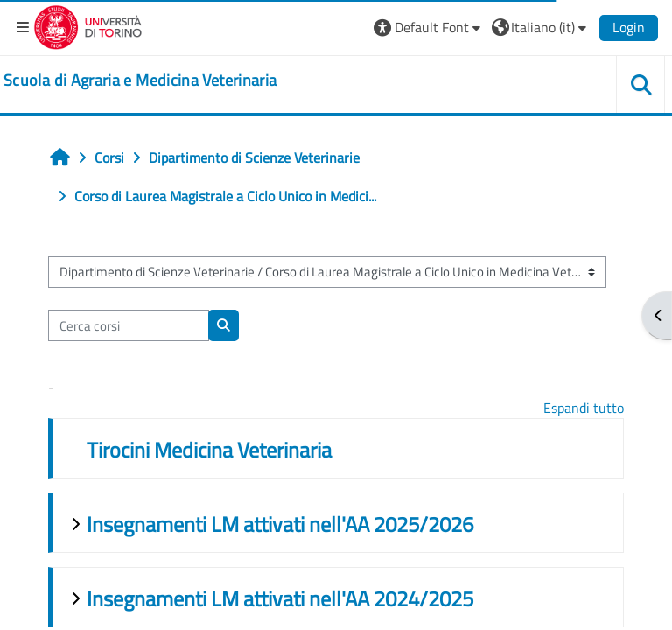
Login (629, 27)
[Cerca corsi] (129, 325)
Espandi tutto (584, 408)
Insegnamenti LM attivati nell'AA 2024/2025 (280, 598)
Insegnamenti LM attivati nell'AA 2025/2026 (280, 524)
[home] (140, 80)
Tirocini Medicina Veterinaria (209, 450)
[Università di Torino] (88, 25)
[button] (429, 27)
